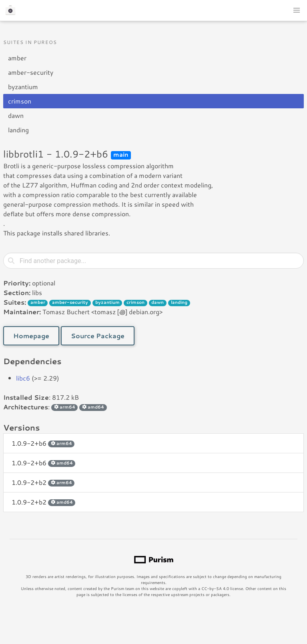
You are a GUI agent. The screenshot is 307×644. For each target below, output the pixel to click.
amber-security (31, 72)
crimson (20, 101)
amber (17, 58)
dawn (16, 115)
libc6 (23, 378)
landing (18, 130)
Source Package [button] (98, 336)
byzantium (23, 87)
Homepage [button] (31, 336)
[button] (297, 10)
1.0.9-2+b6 (43, 443)
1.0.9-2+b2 (43, 482)
